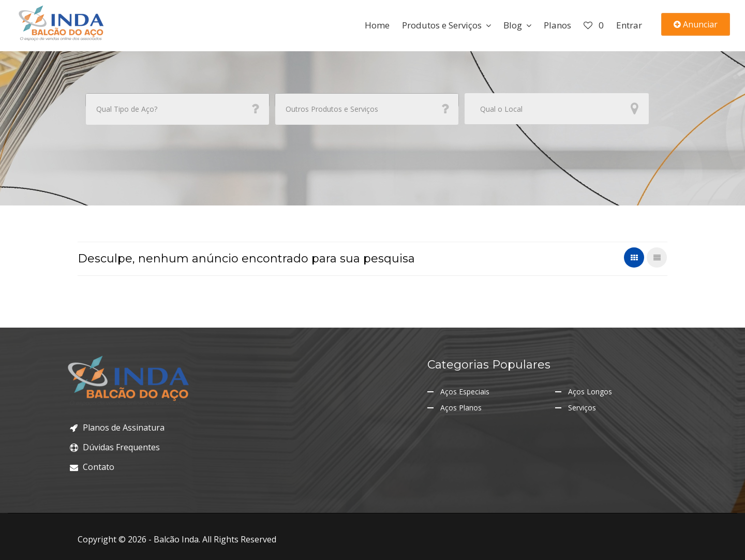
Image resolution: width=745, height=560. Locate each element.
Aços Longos (590, 392)
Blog (513, 25)
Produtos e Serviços (442, 25)
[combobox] (177, 100)
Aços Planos (461, 408)
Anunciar (696, 24)
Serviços (582, 408)
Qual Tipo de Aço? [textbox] (127, 109)
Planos (557, 25)
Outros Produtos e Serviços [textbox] (332, 109)
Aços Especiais (465, 392)
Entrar (629, 25)
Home (377, 25)
